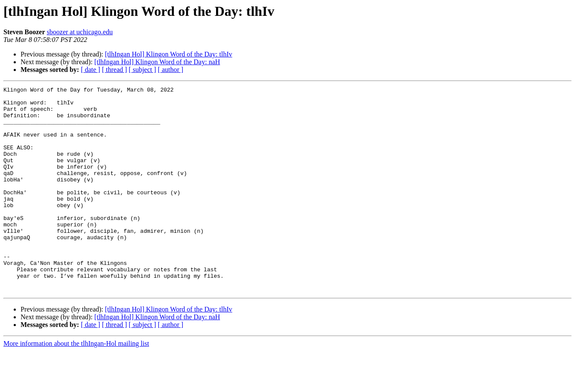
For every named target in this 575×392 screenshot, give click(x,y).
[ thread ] (114, 70)
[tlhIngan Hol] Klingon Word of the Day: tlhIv (168, 54)
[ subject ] (142, 70)
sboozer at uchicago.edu (80, 32)
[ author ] (171, 70)
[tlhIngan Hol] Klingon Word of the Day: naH (157, 62)
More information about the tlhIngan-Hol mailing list (76, 385)
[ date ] (90, 70)
